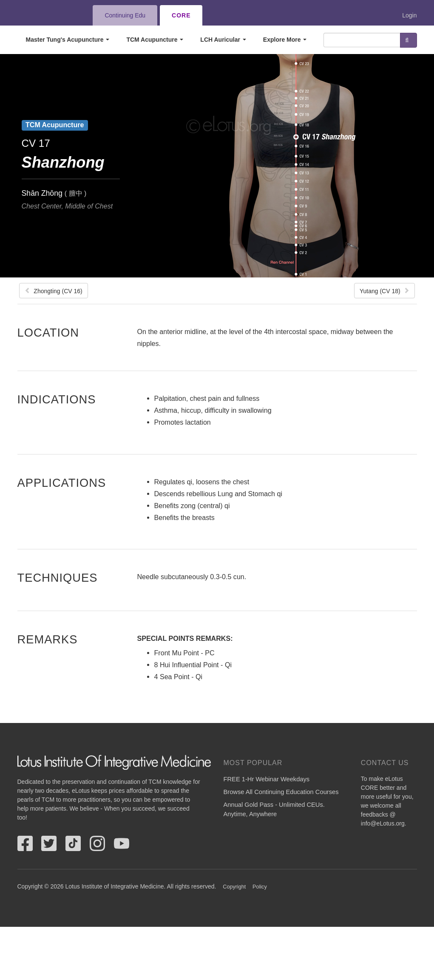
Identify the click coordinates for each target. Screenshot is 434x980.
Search (408, 40)
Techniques (58, 577)
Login (409, 15)
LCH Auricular (223, 40)
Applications (62, 483)
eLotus (48, 15)
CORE (181, 15)
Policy (260, 887)
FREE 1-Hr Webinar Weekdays (267, 779)
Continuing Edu (125, 15)
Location (48, 332)
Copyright (234, 887)
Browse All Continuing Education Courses (281, 792)
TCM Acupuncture (155, 40)
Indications (57, 399)
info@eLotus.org (383, 823)
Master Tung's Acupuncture (68, 40)
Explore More (285, 40)
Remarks (48, 639)
